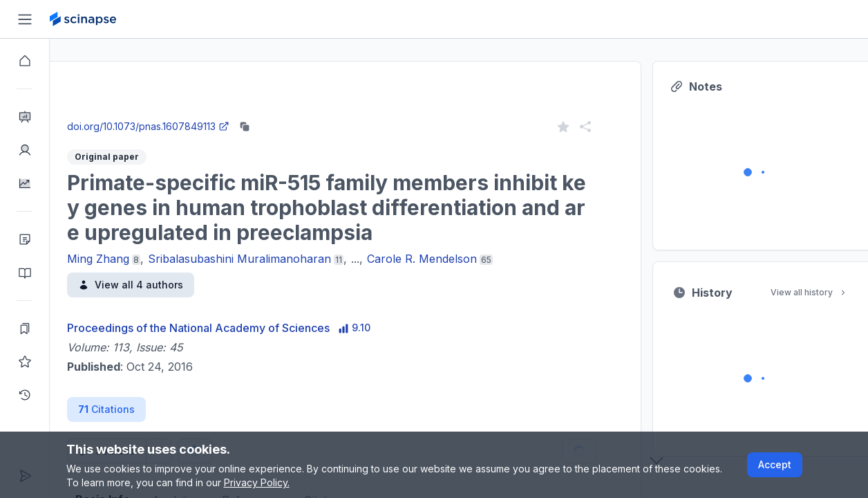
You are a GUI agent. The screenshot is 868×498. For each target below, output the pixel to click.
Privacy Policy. (257, 482)
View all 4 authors (180, 285)
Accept (775, 464)
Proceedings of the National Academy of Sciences (248, 328)
